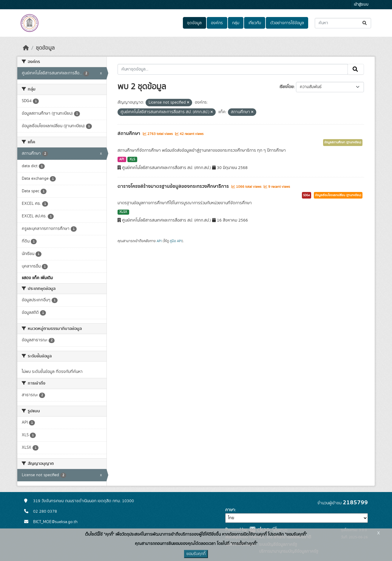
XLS (132, 159)
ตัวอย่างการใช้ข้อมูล (287, 23)
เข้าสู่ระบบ (361, 5)
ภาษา (230, 510)
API (122, 159)
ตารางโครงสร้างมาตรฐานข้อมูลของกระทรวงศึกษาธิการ (174, 186)
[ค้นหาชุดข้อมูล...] (343, 23)
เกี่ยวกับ (255, 23)
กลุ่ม (236, 23)
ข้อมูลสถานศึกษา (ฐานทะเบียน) (343, 142)
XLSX (123, 212)
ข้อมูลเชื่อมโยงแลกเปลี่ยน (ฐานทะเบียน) (338, 195)
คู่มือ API (176, 241)
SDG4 (307, 195)
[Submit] (365, 23)
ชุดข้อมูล (194, 23)
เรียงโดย (287, 87)
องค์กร (217, 23)
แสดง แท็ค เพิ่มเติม (37, 278)
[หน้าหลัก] (26, 48)
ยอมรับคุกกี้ (196, 554)
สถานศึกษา (129, 133)
